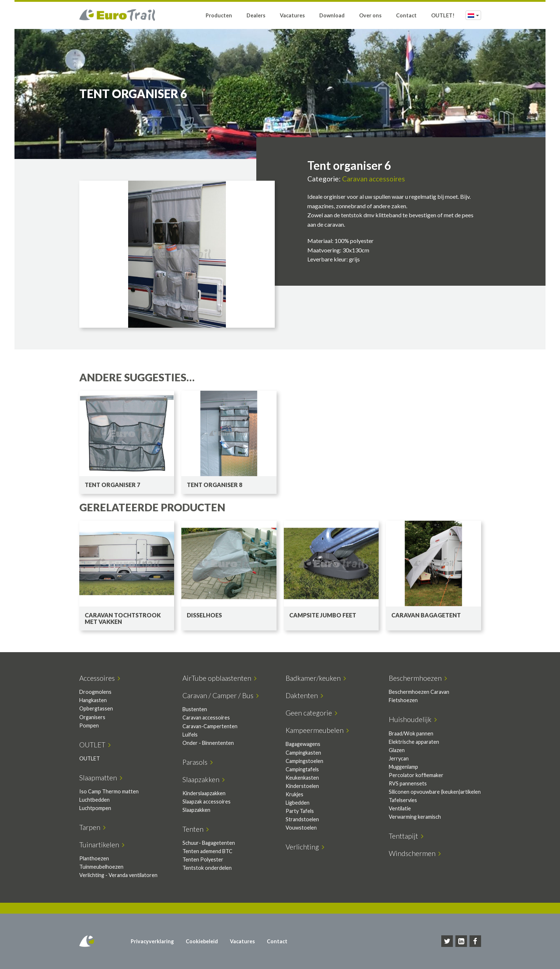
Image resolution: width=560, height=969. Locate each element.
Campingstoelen (304, 761)
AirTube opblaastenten (220, 678)
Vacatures (292, 15)
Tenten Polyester (203, 859)
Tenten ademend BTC (207, 851)
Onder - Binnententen (208, 743)
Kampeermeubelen (317, 730)
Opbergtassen (96, 708)
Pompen (89, 725)
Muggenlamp (403, 767)
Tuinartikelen (102, 845)
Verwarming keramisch (415, 817)
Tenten (196, 829)
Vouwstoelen (301, 828)
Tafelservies (403, 800)
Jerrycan (399, 758)
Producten (219, 15)
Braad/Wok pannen (411, 733)
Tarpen (92, 827)
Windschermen (415, 853)
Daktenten (304, 695)
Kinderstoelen (302, 786)
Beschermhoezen (418, 678)
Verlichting (305, 847)
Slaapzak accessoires (207, 802)
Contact (406, 15)
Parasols (198, 762)
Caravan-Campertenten (210, 726)
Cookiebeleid (202, 941)
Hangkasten (93, 700)
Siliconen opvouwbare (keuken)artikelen (435, 792)
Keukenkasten (302, 778)
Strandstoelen (302, 819)
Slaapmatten (101, 778)
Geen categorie (311, 713)
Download (332, 15)
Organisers (92, 717)
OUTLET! (443, 15)
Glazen (397, 750)
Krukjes (294, 794)
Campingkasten (303, 753)
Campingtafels (302, 769)
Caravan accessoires (374, 179)
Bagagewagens (303, 744)
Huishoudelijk (413, 719)
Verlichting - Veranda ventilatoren (118, 875)
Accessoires (100, 678)
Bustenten (195, 709)
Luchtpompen (95, 808)
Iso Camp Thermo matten (109, 791)
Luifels (190, 735)
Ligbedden (298, 803)
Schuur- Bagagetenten (209, 843)
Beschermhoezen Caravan (419, 692)
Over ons (370, 15)
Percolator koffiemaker (416, 775)
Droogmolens (95, 692)
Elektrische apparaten (414, 742)
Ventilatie (400, 808)
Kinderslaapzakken (204, 793)
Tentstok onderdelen (207, 868)
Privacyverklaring (152, 941)
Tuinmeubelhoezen (101, 867)
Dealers (256, 15)
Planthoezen (94, 858)
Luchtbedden (94, 800)
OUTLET (95, 745)
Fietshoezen (403, 700)
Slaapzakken (204, 779)
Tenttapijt (406, 836)
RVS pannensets (408, 783)
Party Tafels (300, 811)
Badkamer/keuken (316, 678)
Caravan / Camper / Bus (221, 695)
